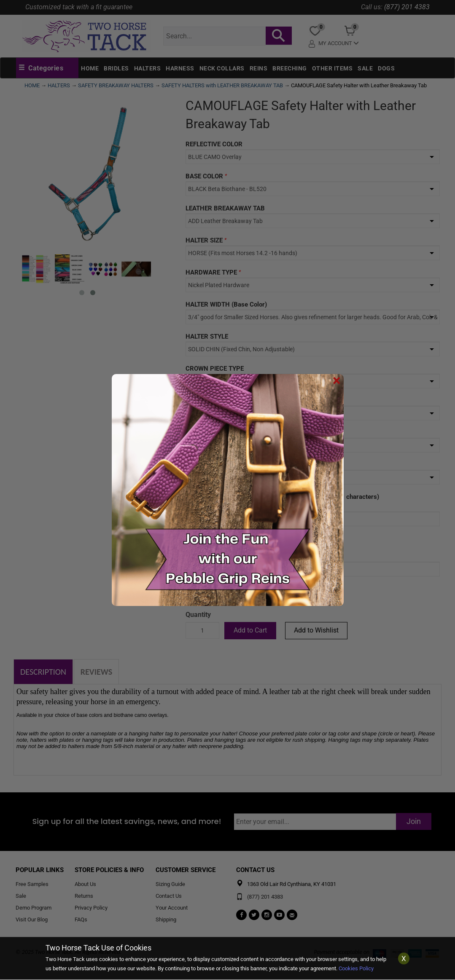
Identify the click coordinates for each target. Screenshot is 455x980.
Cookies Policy (356, 968)
